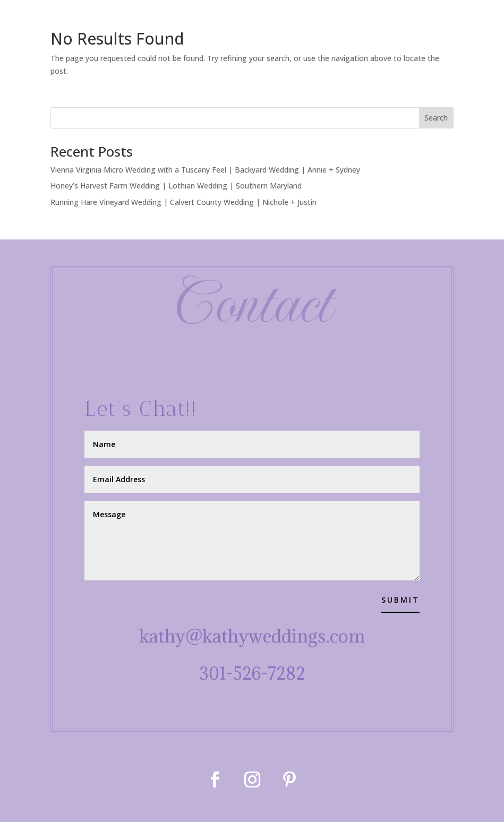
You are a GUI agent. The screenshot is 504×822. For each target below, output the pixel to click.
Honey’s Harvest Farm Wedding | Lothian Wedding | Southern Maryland (176, 186)
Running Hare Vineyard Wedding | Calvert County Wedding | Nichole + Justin (183, 202)
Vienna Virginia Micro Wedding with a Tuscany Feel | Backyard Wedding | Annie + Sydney (205, 170)
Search (436, 118)
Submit (400, 600)
